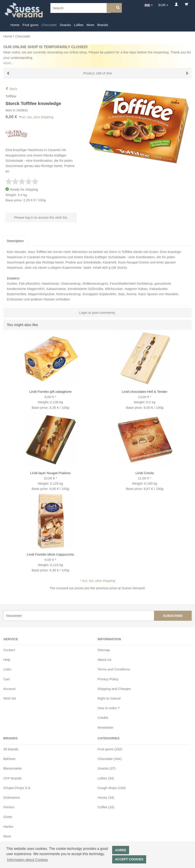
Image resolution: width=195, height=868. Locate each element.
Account (9, 689)
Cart (6, 679)
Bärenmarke (12, 768)
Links (7, 669)
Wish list (10, 698)
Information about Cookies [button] (27, 860)
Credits (103, 718)
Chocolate (49, 25)
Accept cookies (129, 859)
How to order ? (109, 708)
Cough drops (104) (112, 788)
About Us (104, 660)
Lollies (79, 25)
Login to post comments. (97, 313)
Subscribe (173, 616)
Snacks (65, 25)
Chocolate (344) (110, 759)
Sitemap (104, 650)
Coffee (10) (106, 807)
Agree (121, 850)
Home (15, 25)
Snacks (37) (106, 768)
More (90, 25)
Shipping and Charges (114, 689)
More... (9, 63)
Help (7, 660)
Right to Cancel (109, 698)
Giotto (8, 817)
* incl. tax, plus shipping (98, 581)
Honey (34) (106, 797)
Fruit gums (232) (110, 749)
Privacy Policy (108, 679)
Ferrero (9, 807)
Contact (9, 650)
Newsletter (105, 727)
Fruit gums (31, 25)
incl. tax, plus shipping (37, 117)
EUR (162, 5)
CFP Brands (12, 778)
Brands (103, 25)
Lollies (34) (106, 778)
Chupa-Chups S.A (17, 788)
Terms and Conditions (114, 669)
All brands (11, 749)
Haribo (8, 827)
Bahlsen (9, 759)
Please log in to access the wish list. (41, 217)
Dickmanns (12, 797)
